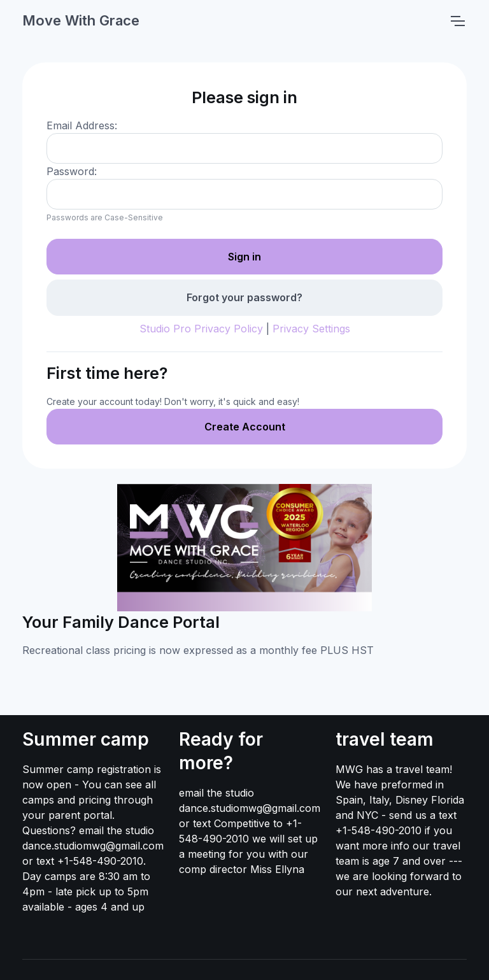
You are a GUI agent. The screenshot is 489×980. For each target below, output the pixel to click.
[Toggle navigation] (457, 21)
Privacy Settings (311, 329)
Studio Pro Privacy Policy (201, 329)
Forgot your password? (244, 297)
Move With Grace (81, 20)
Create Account (245, 427)
